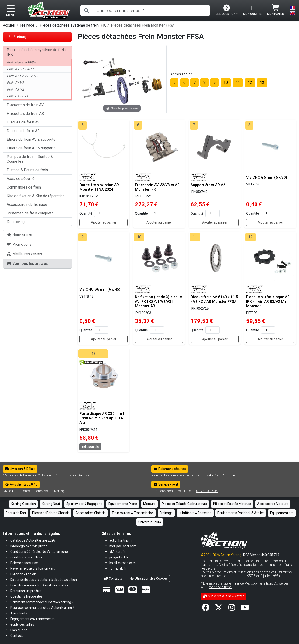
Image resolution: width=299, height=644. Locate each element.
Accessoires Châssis (91, 513)
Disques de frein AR (23, 131)
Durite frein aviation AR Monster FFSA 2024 (99, 187)
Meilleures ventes (24, 254)
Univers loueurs (150, 522)
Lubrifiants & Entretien (195, 513)
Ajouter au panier (104, 222)
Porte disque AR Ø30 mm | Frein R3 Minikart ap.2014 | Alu (102, 418)
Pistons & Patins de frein (27, 170)
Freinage (27, 25)
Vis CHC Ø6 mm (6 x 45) (100, 289)
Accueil (9, 25)
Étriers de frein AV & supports (31, 139)
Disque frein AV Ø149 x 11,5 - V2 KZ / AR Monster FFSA (214, 299)
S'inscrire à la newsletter (223, 596)
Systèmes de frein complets (30, 213)
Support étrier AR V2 (208, 185)
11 (238, 82)
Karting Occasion (23, 504)
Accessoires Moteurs (273, 504)
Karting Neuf (51, 504)
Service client (166, 484)
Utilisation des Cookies (149, 578)
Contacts (113, 578)
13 (262, 82)
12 (250, 82)
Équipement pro (282, 513)
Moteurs (149, 504)
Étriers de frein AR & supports (31, 148)
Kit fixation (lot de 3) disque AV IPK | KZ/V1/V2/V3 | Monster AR (158, 301)
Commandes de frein (24, 187)
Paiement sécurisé (170, 469)
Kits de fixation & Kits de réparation (36, 196)
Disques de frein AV (23, 122)
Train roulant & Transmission (133, 513)
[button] (22, 624)
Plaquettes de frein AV (25, 105)
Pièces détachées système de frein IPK (73, 25)
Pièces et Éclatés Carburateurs (184, 504)
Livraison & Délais (20, 469)
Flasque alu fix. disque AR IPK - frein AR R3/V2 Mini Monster (268, 301)
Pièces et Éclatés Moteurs (232, 504)
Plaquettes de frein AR (25, 114)
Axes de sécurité (21, 179)
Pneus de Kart (16, 513)
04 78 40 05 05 (207, 491)
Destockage (17, 222)
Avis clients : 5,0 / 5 (21, 484)
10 (226, 82)
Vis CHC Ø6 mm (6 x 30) (267, 177)
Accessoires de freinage (27, 205)
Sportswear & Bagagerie (84, 504)
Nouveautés (19, 235)
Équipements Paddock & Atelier (241, 513)
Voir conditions (220, 587)
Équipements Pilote (123, 504)
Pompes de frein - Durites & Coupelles (30, 159)
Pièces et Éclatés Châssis (51, 513)
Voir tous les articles (27, 264)
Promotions (19, 244)
